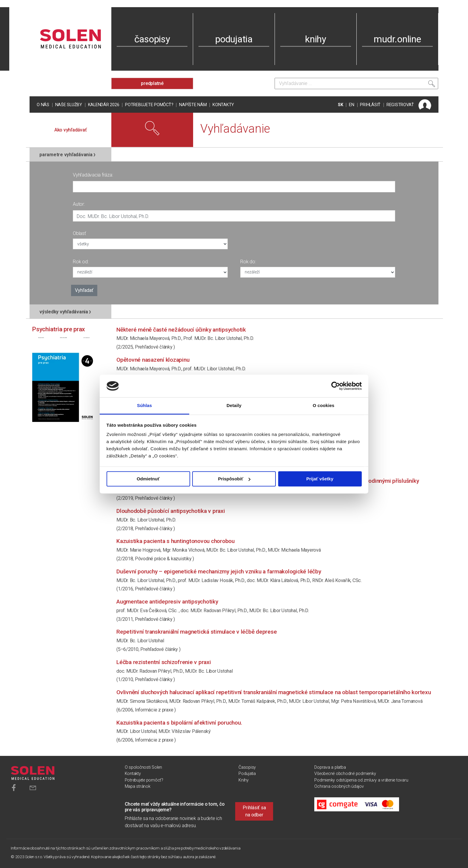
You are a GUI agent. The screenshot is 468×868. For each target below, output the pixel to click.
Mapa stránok (138, 786)
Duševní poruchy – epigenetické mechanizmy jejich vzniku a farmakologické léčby (219, 571)
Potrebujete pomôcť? (149, 105)
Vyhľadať (84, 290)
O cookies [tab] (324, 406)
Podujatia (247, 774)
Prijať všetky (320, 479)
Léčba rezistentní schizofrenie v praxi (164, 662)
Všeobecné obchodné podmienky (345, 774)
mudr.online (397, 39)
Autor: (79, 204)
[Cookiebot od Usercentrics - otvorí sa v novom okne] (336, 386)
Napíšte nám (193, 105)
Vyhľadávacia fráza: (93, 175)
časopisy (152, 39)
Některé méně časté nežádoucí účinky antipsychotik (181, 330)
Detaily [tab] (234, 406)
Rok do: (248, 262)
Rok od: (81, 262)
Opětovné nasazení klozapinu (153, 360)
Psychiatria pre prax (59, 329)
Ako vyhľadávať (71, 130)
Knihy (244, 780)
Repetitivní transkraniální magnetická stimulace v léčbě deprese (197, 632)
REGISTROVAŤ (400, 105)
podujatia (234, 39)
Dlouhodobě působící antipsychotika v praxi (171, 511)
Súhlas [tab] (144, 406)
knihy (316, 39)
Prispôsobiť (234, 479)
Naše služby (69, 105)
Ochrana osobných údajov (339, 786)
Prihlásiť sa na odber (254, 811)
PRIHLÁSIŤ (370, 105)
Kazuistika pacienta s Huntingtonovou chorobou (176, 541)
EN (352, 105)
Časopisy (247, 767)
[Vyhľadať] (432, 85)
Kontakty (223, 105)
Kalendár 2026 (104, 105)
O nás (43, 105)
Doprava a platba (330, 767)
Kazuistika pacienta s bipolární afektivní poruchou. (179, 723)
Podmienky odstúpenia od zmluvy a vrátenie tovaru (361, 780)
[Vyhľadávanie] (356, 83)
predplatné (152, 83)
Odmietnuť (148, 479)
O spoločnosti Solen (143, 767)
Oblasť (79, 233)
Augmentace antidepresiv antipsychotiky (167, 602)
